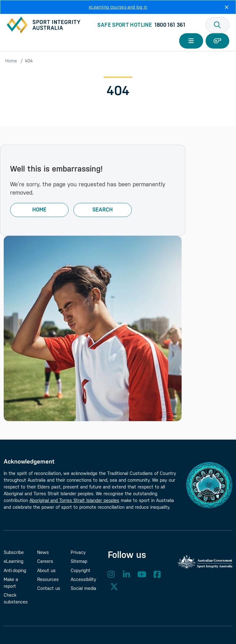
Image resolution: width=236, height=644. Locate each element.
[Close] (227, 7)
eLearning (14, 561)
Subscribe (14, 552)
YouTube (142, 574)
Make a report (11, 583)
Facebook (157, 574)
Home (11, 61)
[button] (218, 25)
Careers (45, 561)
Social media (83, 588)
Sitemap (79, 561)
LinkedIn (127, 574)
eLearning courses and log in (118, 7)
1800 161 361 (170, 25)
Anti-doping (15, 570)
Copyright (81, 570)
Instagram (111, 574)
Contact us (49, 588)
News (43, 552)
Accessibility (83, 579)
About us (46, 570)
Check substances (16, 598)
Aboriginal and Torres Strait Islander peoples (74, 500)
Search (103, 210)
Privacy (78, 552)
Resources (48, 579)
